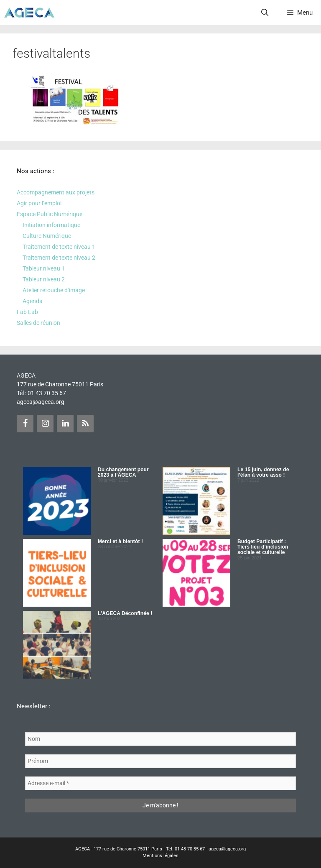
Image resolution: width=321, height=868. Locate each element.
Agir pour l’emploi (39, 203)
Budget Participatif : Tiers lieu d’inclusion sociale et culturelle (263, 547)
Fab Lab (27, 312)
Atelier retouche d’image (54, 290)
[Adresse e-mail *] (160, 783)
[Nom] (160, 739)
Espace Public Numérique (50, 214)
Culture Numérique (47, 236)
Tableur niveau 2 (44, 279)
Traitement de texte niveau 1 (59, 247)
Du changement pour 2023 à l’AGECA (123, 472)
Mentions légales (160, 856)
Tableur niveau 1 (44, 268)
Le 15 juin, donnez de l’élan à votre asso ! (263, 472)
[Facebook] (25, 424)
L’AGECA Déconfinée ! (125, 613)
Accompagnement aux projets (56, 192)
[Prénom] (160, 761)
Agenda (33, 301)
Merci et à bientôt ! (120, 541)
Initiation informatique (51, 225)
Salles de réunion (38, 323)
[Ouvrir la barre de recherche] (265, 13)
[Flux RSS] (85, 424)
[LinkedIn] (65, 424)
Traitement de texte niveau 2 (59, 258)
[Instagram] (45, 424)
